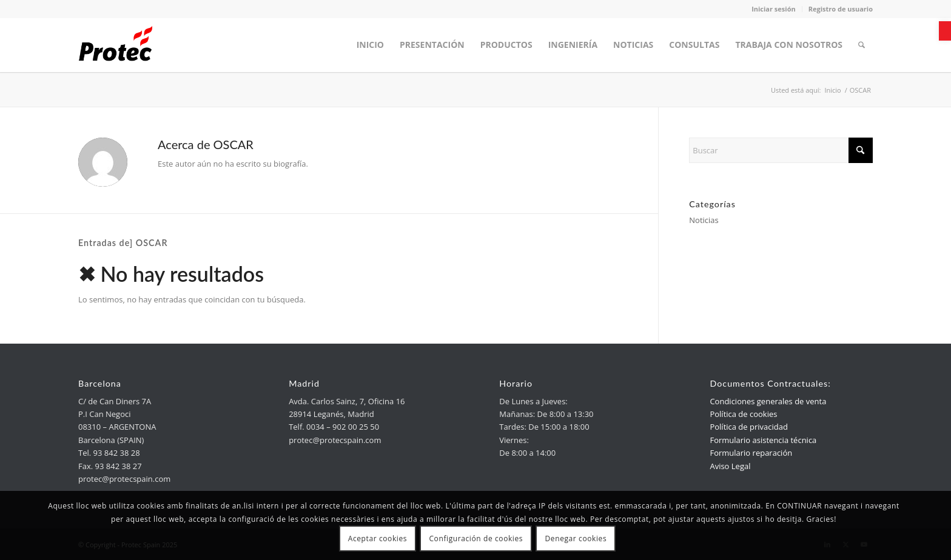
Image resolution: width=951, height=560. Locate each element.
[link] (945, 31)
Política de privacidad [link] (748, 427)
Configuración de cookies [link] (476, 538)
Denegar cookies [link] (576, 538)
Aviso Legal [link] (730, 466)
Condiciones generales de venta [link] (768, 401)
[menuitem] (370, 45)
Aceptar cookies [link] (378, 538)
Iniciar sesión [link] (774, 9)
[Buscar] (781, 150)
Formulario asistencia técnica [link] (763, 440)
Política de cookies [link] (743, 414)
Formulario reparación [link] (751, 453)
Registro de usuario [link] (841, 9)
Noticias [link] (704, 220)
